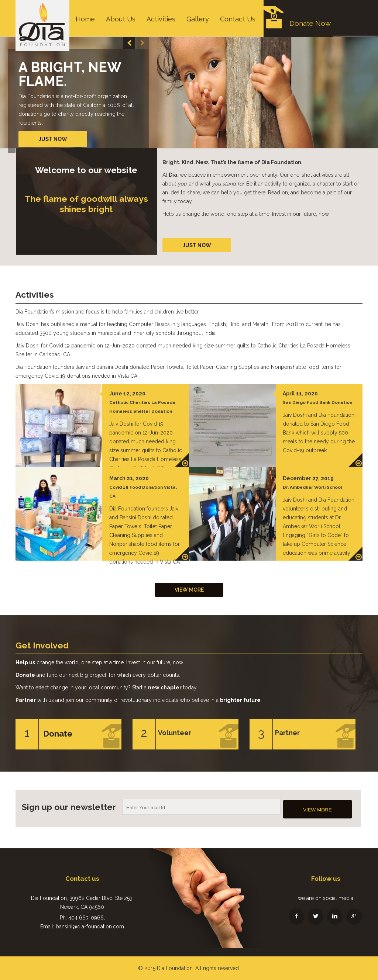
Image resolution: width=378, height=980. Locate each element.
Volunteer (175, 733)
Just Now (53, 139)
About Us (121, 19)
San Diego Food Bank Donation (317, 402)
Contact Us (238, 19)
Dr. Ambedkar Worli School (312, 487)
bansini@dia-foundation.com (90, 927)
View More (189, 590)
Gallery (198, 19)
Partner (287, 733)
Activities (161, 19)
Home (85, 19)
